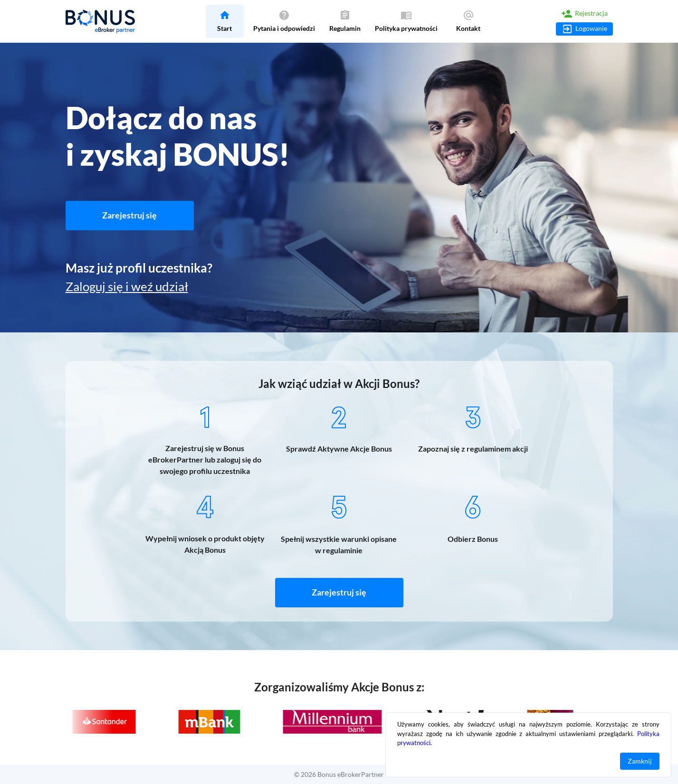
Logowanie (584, 29)
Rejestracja (584, 14)
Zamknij (640, 761)
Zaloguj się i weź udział (127, 286)
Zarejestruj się (130, 216)
